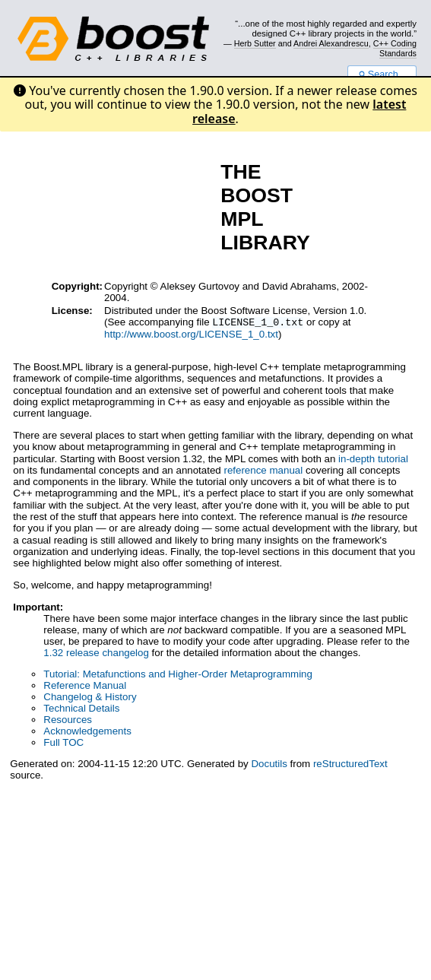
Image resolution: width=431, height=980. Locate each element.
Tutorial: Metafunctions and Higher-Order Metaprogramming (178, 676)
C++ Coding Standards (395, 48)
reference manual (263, 472)
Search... (382, 75)
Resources (68, 721)
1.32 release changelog (96, 654)
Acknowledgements (87, 733)
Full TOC (63, 744)
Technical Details (81, 710)
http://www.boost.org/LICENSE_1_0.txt (191, 336)
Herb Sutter (255, 43)
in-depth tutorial (373, 460)
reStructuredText (350, 765)
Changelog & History (90, 698)
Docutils (269, 765)
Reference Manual (85, 687)
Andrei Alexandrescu (331, 43)
